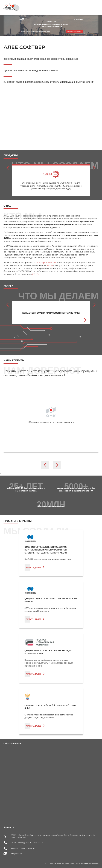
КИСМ (50, 265)
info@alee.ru (16, 854)
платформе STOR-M (46, 263)
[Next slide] (94, 168)
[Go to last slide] (8, 168)
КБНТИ (36, 274)
